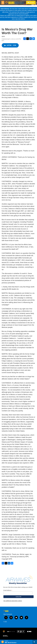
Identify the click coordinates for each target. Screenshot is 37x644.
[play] (3, 642)
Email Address (8, 590)
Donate (32, 3)
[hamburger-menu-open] (3, 3)
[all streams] (35, 642)
